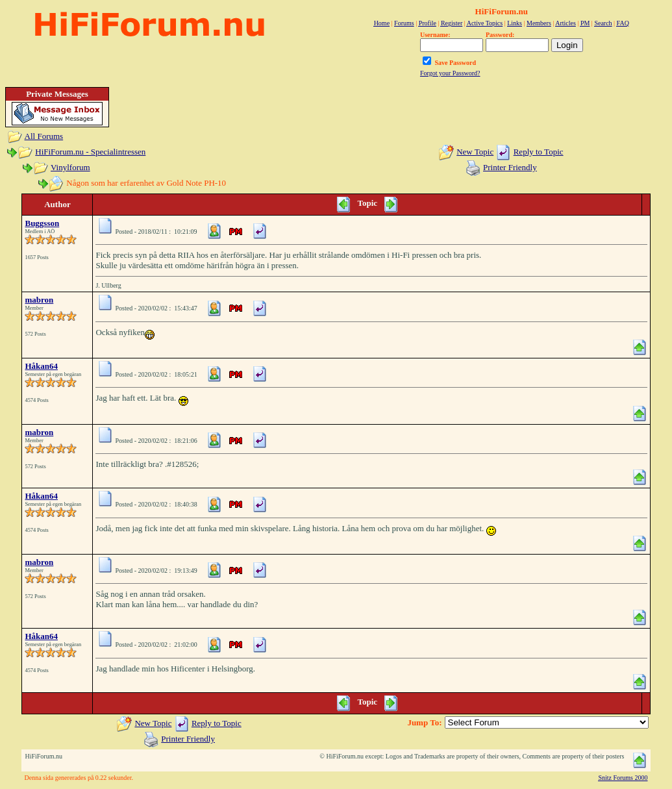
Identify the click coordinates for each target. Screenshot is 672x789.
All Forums (44, 136)
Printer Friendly (510, 167)
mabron (39, 300)
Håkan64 (41, 366)
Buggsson (42, 223)
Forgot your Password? (450, 73)
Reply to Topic (539, 152)
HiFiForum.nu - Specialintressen (90, 152)
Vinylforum (70, 167)
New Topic (475, 152)
